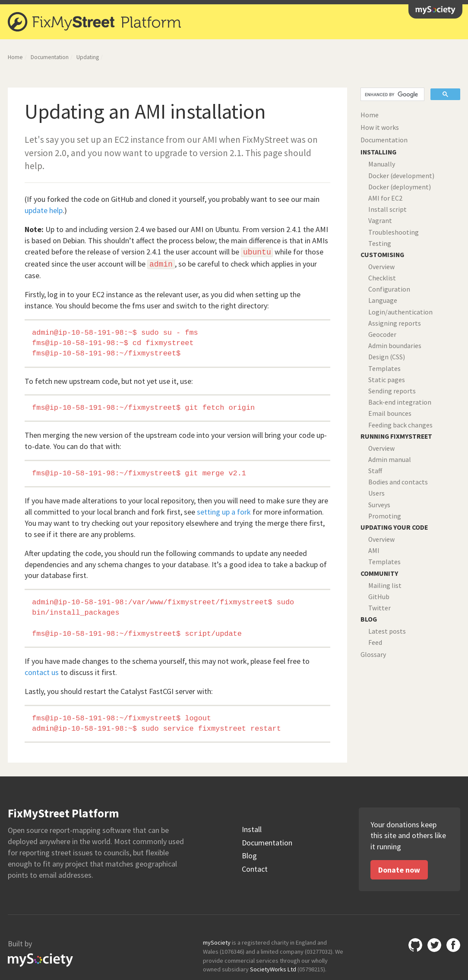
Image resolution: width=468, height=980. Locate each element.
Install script (387, 209)
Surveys (379, 505)
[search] (392, 94)
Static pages (387, 380)
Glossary (373, 655)
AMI (374, 551)
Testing (380, 243)
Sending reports (392, 391)
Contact (255, 869)
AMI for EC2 (385, 198)
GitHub (379, 597)
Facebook (453, 945)
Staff (375, 471)
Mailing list (385, 586)
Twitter (379, 608)
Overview (381, 267)
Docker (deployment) (400, 187)
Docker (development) (401, 176)
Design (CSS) (387, 357)
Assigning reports (395, 323)
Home (15, 57)
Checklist (382, 278)
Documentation (50, 57)
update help (44, 210)
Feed (375, 642)
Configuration (389, 289)
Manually (382, 164)
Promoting (385, 516)
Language (383, 300)
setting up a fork (224, 512)
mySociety (435, 10)
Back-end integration (400, 402)
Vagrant (380, 221)
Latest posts (387, 631)
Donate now (399, 870)
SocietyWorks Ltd (273, 969)
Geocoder (382, 335)
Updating (88, 57)
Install (252, 829)
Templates (384, 369)
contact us (42, 672)
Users (376, 493)
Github (415, 945)
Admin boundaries (395, 346)
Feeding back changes (400, 425)
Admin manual (390, 460)
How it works (380, 127)
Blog (249, 856)
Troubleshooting (394, 232)
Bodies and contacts (398, 482)
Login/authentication (400, 312)
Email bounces (390, 413)
